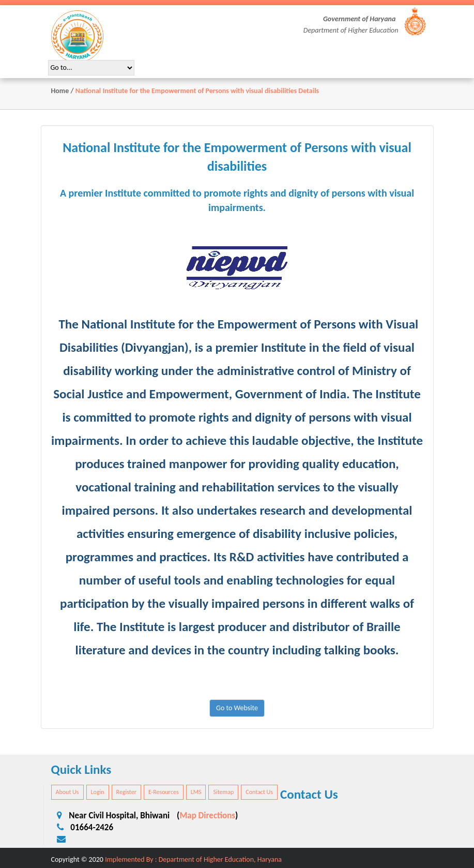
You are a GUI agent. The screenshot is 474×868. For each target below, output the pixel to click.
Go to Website (237, 708)
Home (60, 91)
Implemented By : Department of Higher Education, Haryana (193, 859)
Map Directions (207, 815)
